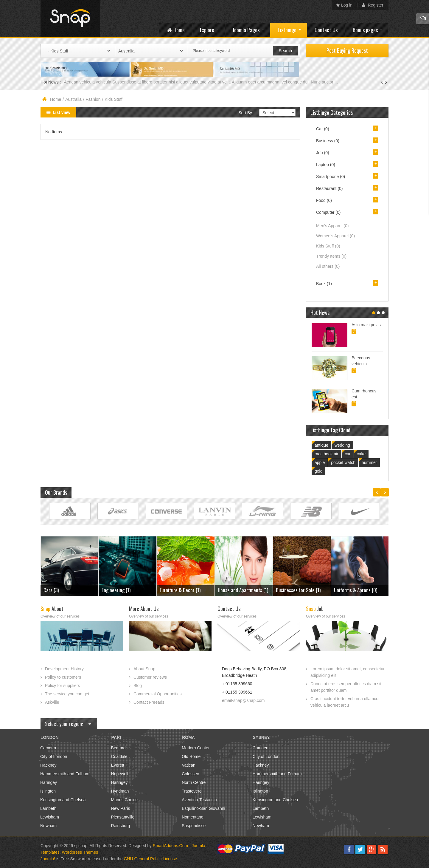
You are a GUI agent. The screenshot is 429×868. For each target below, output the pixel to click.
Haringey (49, 782)
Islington (48, 791)
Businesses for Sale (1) (298, 590)
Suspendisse (194, 826)
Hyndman (120, 791)
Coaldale (119, 756)
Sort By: (246, 113)
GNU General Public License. (151, 859)
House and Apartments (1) (243, 590)
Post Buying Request (347, 50)
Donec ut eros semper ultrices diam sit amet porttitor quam (346, 687)
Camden (48, 748)
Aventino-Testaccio (199, 800)
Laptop (326, 165)
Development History (64, 669)
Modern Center (196, 748)
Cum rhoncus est (364, 394)
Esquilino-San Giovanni (203, 808)
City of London (54, 756)
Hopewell (120, 774)
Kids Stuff (328, 246)
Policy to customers (63, 677)
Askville (52, 702)
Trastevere (192, 791)
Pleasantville (123, 817)
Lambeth (48, 808)
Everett (118, 765)
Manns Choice (125, 800)
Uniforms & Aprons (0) (356, 590)
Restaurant (329, 188)
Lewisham (50, 817)
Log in (344, 5)
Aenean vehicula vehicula (88, 82)
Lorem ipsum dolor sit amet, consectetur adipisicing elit (348, 672)
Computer (328, 212)
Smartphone (331, 177)
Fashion (93, 99)
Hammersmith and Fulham (65, 774)
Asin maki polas (366, 325)
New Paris (121, 808)
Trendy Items (331, 256)
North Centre (194, 782)
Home (56, 99)
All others (328, 266)
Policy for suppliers (63, 686)
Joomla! (48, 859)
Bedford (118, 748)
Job (323, 153)
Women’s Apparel (335, 236)
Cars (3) (51, 590)
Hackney (48, 765)
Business (328, 141)
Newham (48, 826)
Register (373, 5)
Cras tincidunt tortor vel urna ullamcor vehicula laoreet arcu (345, 702)
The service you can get (67, 694)
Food (324, 200)
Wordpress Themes (80, 852)
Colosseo (190, 774)
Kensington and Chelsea (63, 800)
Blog (138, 686)
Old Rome (191, 756)
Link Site (70, 511)
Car (323, 129)
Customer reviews (150, 677)
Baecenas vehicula (361, 361)
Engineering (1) (116, 590)
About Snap (144, 669)
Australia (73, 99)
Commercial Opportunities (158, 694)
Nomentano (192, 817)
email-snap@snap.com (243, 700)
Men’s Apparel (332, 226)
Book (324, 284)
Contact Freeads (149, 702)
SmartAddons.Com (170, 846)
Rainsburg (121, 826)
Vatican (189, 765)
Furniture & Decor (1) (180, 590)
